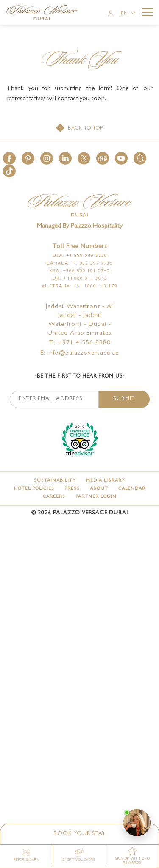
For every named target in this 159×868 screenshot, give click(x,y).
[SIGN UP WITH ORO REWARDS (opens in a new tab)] (132, 856)
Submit (124, 399)
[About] (99, 489)
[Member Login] (111, 15)
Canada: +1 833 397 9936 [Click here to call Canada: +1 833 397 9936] (80, 263)
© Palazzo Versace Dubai (80, 513)
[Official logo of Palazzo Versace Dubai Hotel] (80, 206)
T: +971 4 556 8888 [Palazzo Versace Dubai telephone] (80, 343)
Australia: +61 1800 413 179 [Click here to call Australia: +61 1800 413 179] (79, 286)
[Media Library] (106, 481)
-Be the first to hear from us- (80, 377)
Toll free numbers (80, 247)
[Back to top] (80, 129)
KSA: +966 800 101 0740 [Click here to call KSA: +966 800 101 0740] (80, 271)
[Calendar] (132, 489)
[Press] (72, 489)
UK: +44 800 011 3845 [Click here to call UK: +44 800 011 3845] (80, 279)
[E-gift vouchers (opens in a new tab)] (79, 855)
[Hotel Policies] (34, 489)
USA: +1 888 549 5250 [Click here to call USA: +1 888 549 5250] (80, 256)
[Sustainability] (55, 481)
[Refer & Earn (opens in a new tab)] (26, 855)
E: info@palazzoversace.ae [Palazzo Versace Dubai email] (79, 354)
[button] (9, 158)
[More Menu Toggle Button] (147, 12)
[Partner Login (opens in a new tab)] (96, 497)
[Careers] (54, 497)
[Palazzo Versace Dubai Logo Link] (46, 14)
